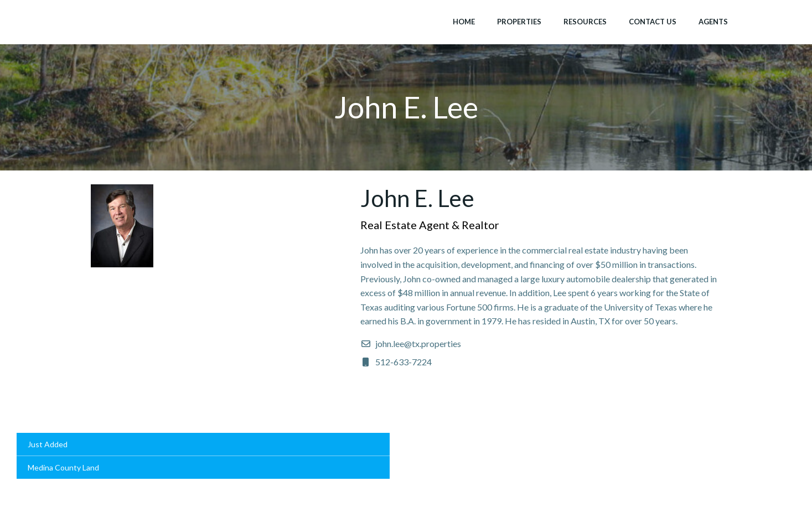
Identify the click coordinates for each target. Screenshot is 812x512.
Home (464, 22)
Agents (713, 22)
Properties (519, 22)
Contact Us (653, 22)
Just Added (48, 444)
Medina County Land (63, 467)
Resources (585, 22)
